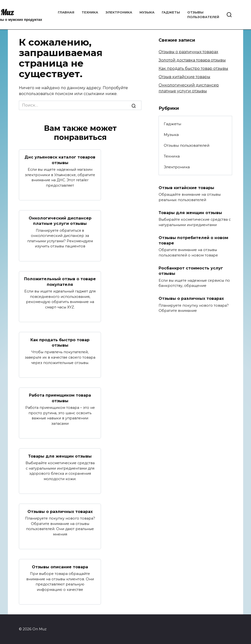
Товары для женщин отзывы (60, 456)
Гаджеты (171, 12)
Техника (90, 12)
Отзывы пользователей (187, 145)
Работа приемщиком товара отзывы (60, 398)
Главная (66, 12)
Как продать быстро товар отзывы (60, 342)
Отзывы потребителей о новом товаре (193, 240)
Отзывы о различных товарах (60, 511)
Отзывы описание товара (60, 567)
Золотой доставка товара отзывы (192, 60)
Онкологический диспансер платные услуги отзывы (60, 221)
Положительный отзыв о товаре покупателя (60, 282)
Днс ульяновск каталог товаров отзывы (60, 160)
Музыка (147, 12)
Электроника (119, 12)
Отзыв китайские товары (184, 77)
